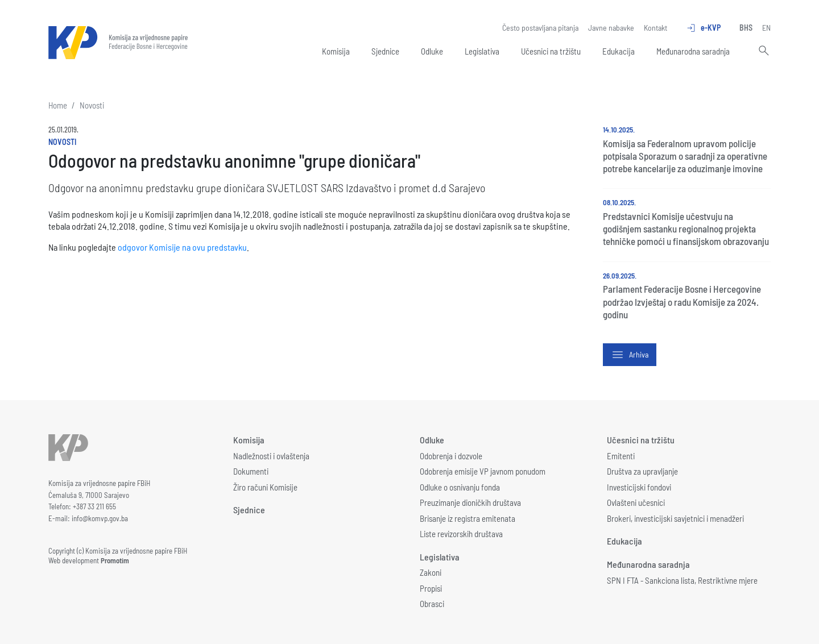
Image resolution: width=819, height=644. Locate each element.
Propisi (431, 588)
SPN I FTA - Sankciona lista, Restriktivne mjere (682, 580)
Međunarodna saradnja (693, 51)
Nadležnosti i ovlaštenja (271, 456)
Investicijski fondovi (639, 487)
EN (766, 28)
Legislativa (482, 51)
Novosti (92, 105)
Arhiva (630, 355)
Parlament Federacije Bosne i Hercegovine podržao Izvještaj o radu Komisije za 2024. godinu (682, 301)
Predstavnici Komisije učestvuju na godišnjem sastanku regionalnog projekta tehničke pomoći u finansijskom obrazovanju (686, 228)
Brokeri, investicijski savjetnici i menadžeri (675, 518)
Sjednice (385, 51)
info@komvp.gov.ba (100, 518)
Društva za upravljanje (642, 471)
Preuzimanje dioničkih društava (470, 502)
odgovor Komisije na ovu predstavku (182, 247)
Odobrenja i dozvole (451, 456)
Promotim (115, 560)
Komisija (336, 51)
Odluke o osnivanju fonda (460, 487)
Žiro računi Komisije (265, 487)
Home (58, 105)
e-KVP (703, 28)
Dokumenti (251, 471)
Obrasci (432, 604)
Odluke (432, 51)
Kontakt (655, 28)
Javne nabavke (611, 28)
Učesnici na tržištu (551, 51)
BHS (746, 28)
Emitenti (621, 456)
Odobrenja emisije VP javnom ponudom (483, 471)
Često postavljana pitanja (540, 28)
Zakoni (431, 572)
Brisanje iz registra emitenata (468, 518)
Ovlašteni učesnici (636, 502)
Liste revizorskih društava (461, 534)
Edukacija (619, 51)
